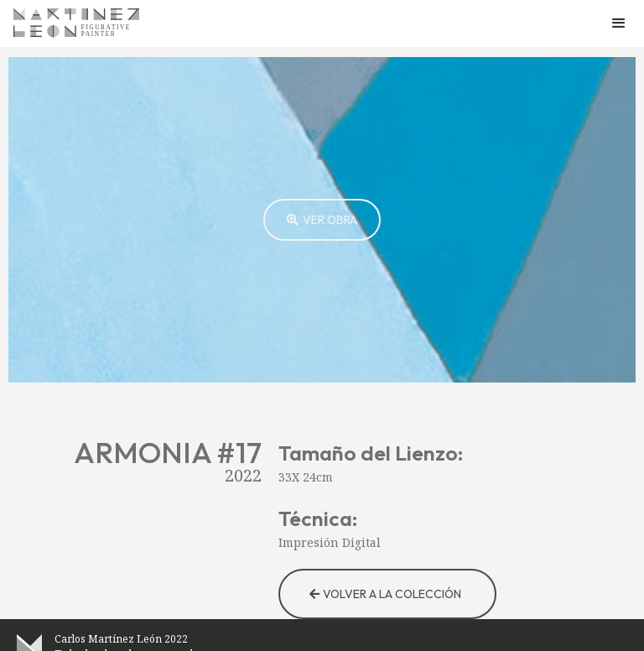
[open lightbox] (322, 220)
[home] (76, 23)
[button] (619, 23)
